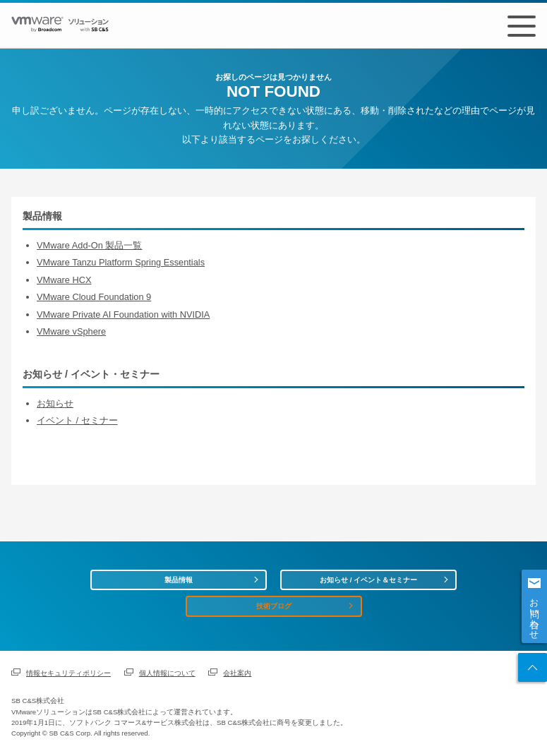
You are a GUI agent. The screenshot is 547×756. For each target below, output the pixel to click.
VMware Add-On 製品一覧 (89, 245)
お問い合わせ (535, 613)
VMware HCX (64, 280)
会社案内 (237, 673)
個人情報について (167, 673)
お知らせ (55, 403)
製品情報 (179, 580)
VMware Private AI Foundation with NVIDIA (123, 314)
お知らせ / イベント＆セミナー (368, 580)
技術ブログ (274, 606)
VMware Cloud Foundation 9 (94, 297)
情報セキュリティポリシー (68, 673)
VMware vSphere (71, 331)
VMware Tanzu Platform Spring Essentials (121, 262)
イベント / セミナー (77, 420)
